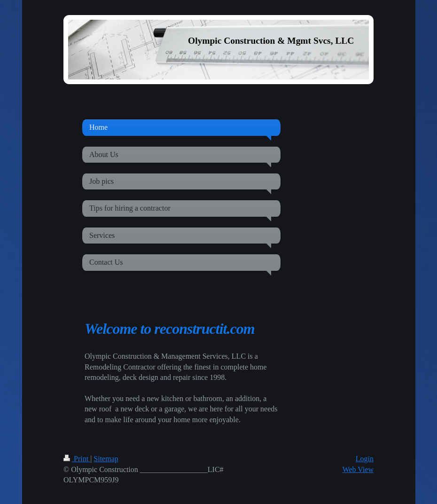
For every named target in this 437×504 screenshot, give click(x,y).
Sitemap (106, 459)
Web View (358, 469)
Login (365, 459)
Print (77, 459)
